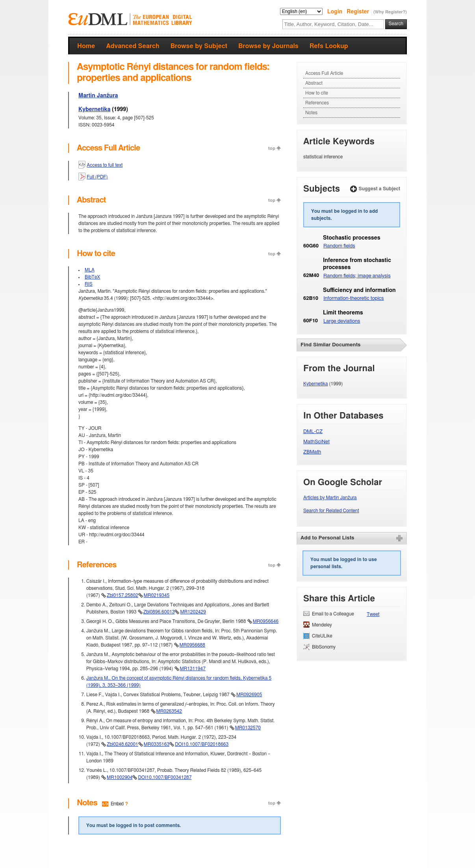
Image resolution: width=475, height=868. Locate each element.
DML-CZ (313, 432)
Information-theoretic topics (354, 298)
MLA (90, 270)
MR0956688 (192, 645)
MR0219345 (157, 595)
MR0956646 (266, 621)
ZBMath (312, 452)
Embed (117, 804)
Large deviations (342, 321)
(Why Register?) (390, 12)
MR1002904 (120, 777)
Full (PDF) (97, 177)
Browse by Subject (199, 46)
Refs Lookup (329, 46)
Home (86, 46)
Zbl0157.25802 (122, 595)
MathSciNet (316, 442)
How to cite (317, 93)
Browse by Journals (268, 46)
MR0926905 (249, 695)
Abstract (314, 83)
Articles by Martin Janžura (330, 498)
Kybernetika (94, 110)
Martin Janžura (98, 96)
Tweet (373, 614)
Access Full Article (324, 73)
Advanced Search (133, 46)
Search (396, 24)
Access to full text (105, 165)
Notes (311, 113)
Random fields (339, 246)
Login (336, 12)
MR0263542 (169, 711)
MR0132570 (248, 728)
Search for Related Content (331, 511)
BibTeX (92, 277)
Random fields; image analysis (357, 276)
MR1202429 (193, 612)
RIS (89, 284)
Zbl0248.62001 (122, 744)
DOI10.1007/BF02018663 (202, 744)
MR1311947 (193, 669)
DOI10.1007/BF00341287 (165, 777)
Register (359, 12)
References (317, 103)
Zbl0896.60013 (159, 612)
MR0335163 (157, 744)
